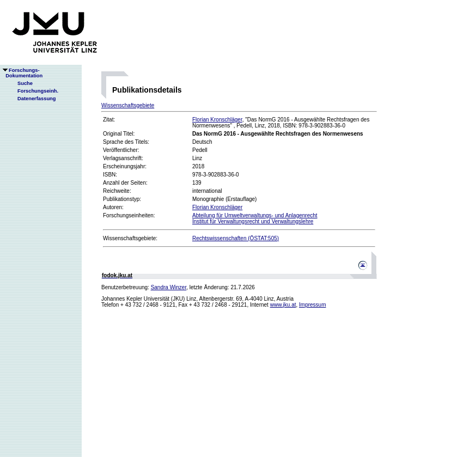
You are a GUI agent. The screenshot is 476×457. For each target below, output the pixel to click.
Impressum (312, 305)
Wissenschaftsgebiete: (130, 238)
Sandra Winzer (169, 287)
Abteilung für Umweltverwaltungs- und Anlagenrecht (255, 215)
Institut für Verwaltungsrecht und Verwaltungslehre (253, 221)
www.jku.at (283, 305)
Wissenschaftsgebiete (128, 105)
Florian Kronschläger (217, 120)
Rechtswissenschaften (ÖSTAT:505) (236, 238)
